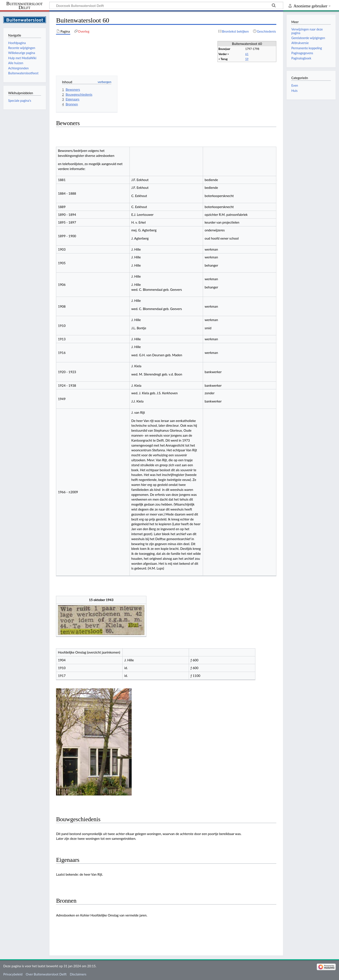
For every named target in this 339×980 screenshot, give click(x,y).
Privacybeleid (13, 974)
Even (295, 85)
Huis (294, 91)
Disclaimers (78, 974)
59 (247, 59)
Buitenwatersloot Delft (24, 6)
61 (247, 54)
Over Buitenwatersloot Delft (46, 974)
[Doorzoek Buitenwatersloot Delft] (166, 5)
